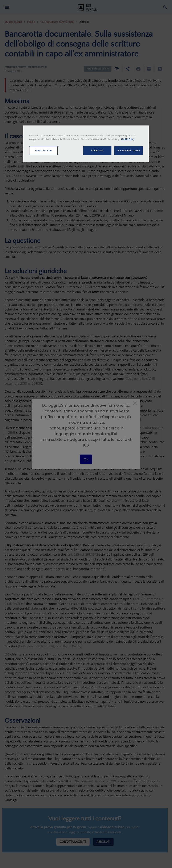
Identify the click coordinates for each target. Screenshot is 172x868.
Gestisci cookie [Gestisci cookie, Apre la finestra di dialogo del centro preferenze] (43, 150)
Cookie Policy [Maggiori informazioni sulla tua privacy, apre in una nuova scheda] (128, 139)
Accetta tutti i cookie (129, 150)
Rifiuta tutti (97, 150)
